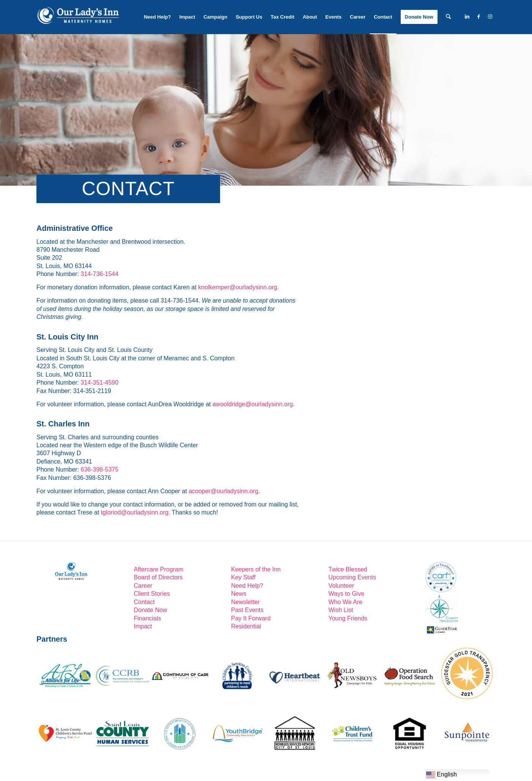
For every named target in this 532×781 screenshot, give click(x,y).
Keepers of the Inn (256, 569)
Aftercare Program (159, 569)
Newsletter (246, 602)
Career (143, 586)
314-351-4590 (100, 383)
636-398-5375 (100, 469)
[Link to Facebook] (478, 17)
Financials (148, 618)
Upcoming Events (352, 577)
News (239, 594)
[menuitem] (157, 17)
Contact (144, 602)
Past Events (247, 610)
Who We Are (346, 602)
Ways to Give (347, 594)
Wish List (341, 610)
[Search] (448, 17)
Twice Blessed (348, 569)
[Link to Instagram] (490, 17)
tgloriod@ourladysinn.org (135, 512)
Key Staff (243, 577)
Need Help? (247, 586)
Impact (143, 626)
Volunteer (342, 586)
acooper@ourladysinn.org (223, 491)
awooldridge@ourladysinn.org (253, 404)
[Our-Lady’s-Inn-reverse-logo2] (78, 17)
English (441, 775)
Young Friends (348, 618)
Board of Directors (158, 577)
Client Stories (152, 594)
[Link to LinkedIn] (467, 17)
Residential (246, 626)
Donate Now (151, 610)
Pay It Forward (251, 618)
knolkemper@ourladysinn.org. (238, 287)
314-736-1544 (100, 274)
